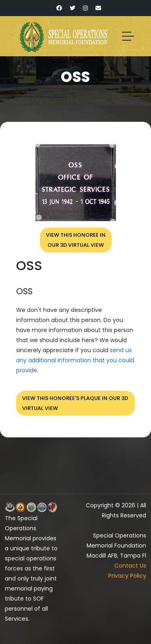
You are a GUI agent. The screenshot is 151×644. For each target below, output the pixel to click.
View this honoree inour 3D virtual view (76, 240)
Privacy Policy (127, 576)
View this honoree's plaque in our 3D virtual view (75, 403)
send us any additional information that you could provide (75, 360)
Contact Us (130, 566)
